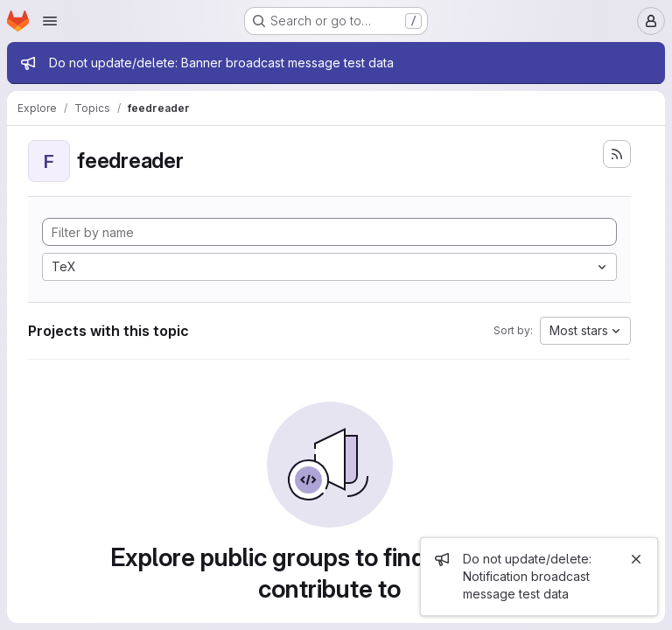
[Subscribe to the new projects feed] (617, 154)
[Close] (636, 559)
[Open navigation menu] (50, 21)
